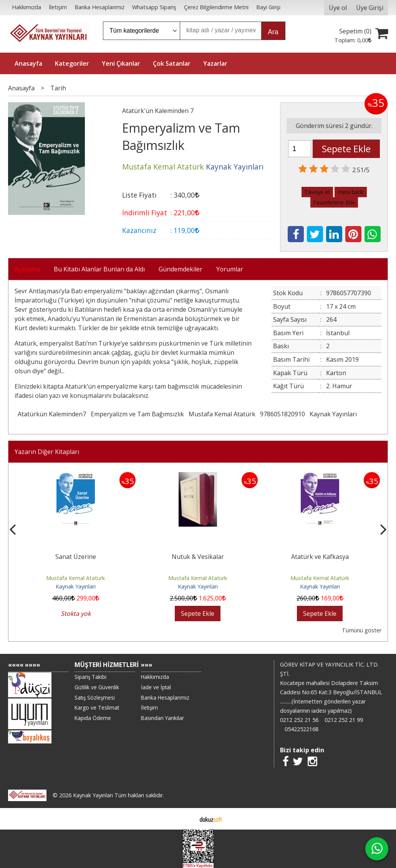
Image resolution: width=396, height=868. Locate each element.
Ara (273, 32)
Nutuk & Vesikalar (198, 557)
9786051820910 (283, 414)
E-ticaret (186, 819)
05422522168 (302, 729)
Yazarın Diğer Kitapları (47, 452)
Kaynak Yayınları (333, 414)
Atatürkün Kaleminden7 (52, 414)
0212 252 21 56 (299, 720)
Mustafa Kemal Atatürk (222, 414)
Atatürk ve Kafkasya (320, 557)
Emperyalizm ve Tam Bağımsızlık (137, 414)
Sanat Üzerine (76, 557)
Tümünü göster (362, 630)
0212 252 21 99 (344, 720)
